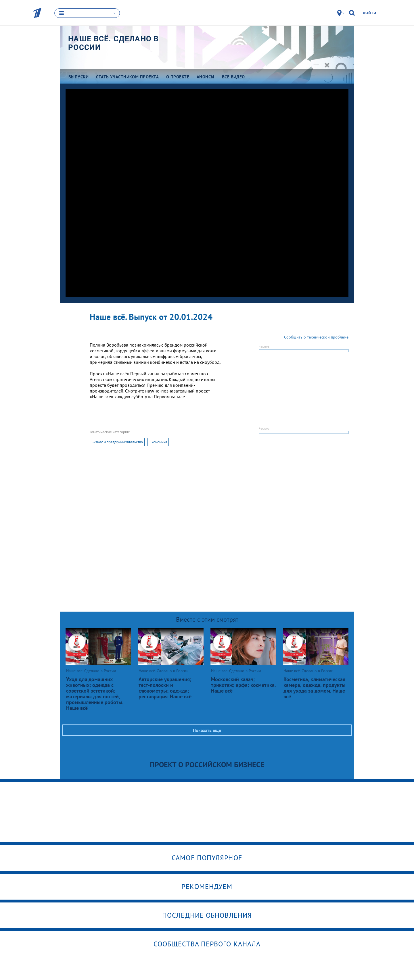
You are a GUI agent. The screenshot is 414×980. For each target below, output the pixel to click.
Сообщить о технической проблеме (316, 337)
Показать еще (207, 730)
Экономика (158, 442)
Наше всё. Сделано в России (114, 43)
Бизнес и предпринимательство (117, 442)
